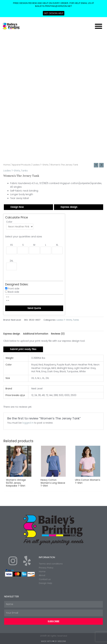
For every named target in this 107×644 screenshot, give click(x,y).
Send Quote (34, 308)
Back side (14, 292)
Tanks (24, 171)
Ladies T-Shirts (40, 165)
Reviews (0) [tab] (58, 334)
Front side (14, 289)
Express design (69, 207)
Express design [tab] (12, 334)
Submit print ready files (23, 349)
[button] (98, 26)
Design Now (17, 207)
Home (7, 165)
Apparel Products (21, 165)
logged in (28, 423)
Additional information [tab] (36, 334)
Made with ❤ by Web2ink (53, 641)
